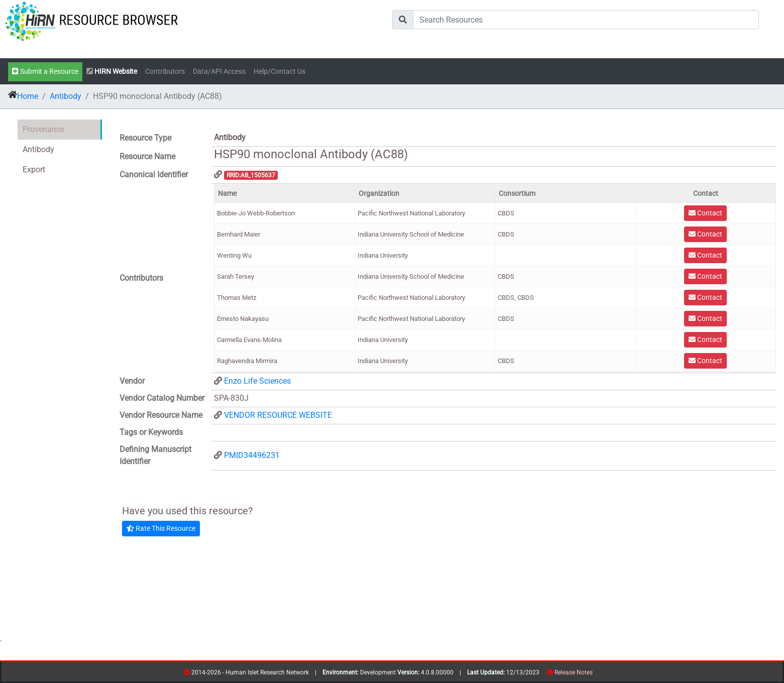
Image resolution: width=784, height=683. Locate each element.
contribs (599, 674)
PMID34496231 (252, 455)
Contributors (165, 72)
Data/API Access (219, 72)
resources (596, 674)
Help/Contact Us (279, 72)
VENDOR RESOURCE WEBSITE (278, 415)
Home (28, 96)
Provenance (43, 129)
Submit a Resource (45, 72)
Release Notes (574, 672)
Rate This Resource (161, 528)
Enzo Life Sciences (257, 381)
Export (34, 169)
